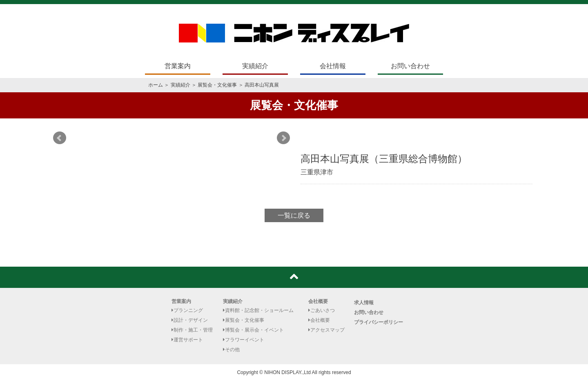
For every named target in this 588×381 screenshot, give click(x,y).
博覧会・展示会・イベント (253, 330)
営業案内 (178, 66)
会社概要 (318, 301)
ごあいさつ (322, 310)
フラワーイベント (244, 340)
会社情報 (333, 66)
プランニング (187, 310)
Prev (60, 138)
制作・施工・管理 (192, 330)
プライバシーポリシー (379, 322)
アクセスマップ (326, 330)
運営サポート (187, 340)
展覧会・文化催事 (217, 85)
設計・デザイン (190, 320)
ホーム (156, 85)
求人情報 (364, 303)
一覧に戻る (294, 215)
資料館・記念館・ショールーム (258, 310)
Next (283, 138)
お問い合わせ (410, 66)
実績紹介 (255, 66)
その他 (231, 350)
